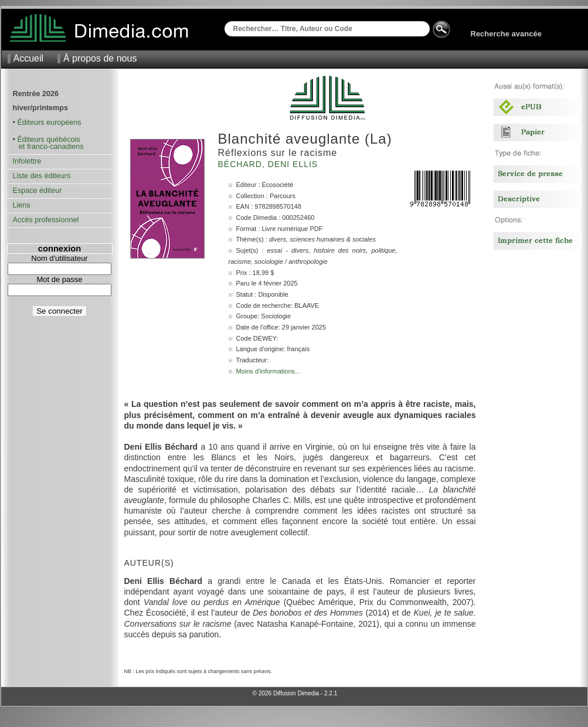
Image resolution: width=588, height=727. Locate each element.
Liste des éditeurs (42, 176)
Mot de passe (59, 279)
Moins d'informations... (268, 371)
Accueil (29, 58)
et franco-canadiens (48, 147)
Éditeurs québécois (48, 140)
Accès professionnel (46, 220)
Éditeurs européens (49, 123)
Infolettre (27, 161)
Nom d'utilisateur (59, 258)
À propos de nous (100, 58)
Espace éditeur (38, 191)
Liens (22, 205)
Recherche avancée (506, 34)
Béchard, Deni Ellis (270, 164)
